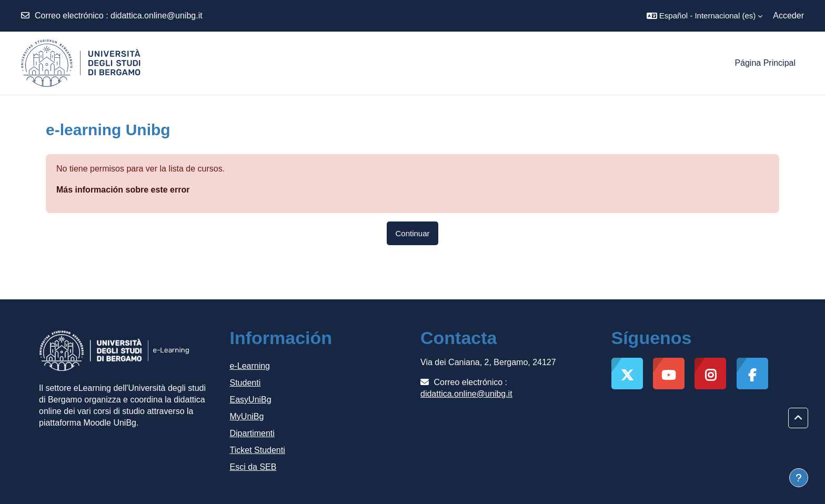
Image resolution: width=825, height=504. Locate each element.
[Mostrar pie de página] (799, 478)
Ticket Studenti (258, 450)
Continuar (412, 233)
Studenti (245, 383)
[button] (705, 16)
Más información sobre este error (123, 190)
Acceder (788, 16)
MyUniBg (247, 416)
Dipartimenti (252, 433)
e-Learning (250, 366)
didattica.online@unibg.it (157, 16)
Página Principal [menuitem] (765, 63)
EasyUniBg (251, 400)
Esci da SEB (253, 467)
